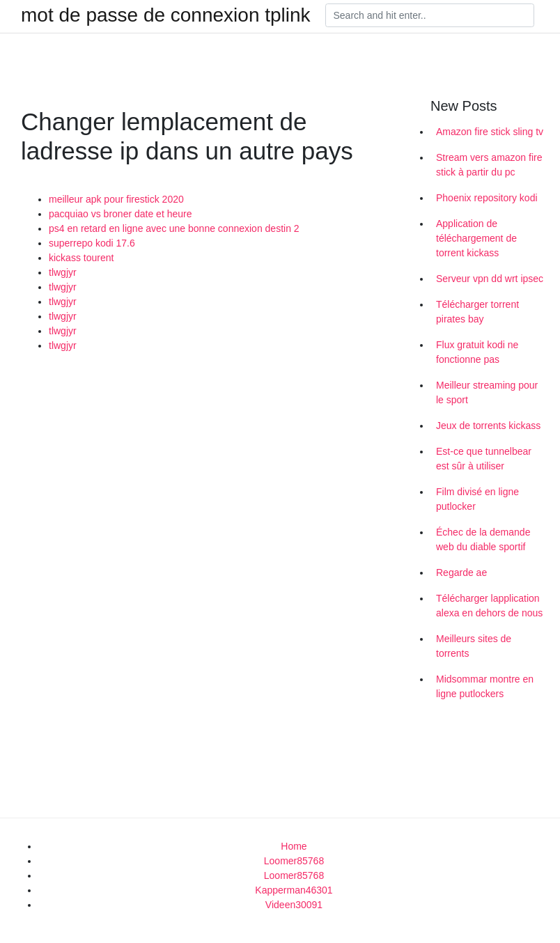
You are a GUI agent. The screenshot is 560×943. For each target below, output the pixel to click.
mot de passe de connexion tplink (166, 15)
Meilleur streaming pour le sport (487, 392)
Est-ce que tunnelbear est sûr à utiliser (484, 459)
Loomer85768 (294, 861)
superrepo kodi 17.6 (92, 243)
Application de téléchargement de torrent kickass (476, 238)
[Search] (430, 15)
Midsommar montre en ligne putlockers (485, 686)
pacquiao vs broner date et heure (120, 214)
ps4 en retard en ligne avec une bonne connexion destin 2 (174, 228)
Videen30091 (294, 905)
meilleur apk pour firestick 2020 (116, 199)
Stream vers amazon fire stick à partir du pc (489, 165)
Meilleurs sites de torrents (474, 646)
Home (294, 846)
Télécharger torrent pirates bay (477, 312)
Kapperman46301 (294, 890)
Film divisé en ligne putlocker (477, 499)
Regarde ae (461, 572)
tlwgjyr (63, 272)
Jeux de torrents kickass (488, 426)
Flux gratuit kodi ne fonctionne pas (477, 352)
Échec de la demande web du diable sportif (483, 539)
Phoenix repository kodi (487, 198)
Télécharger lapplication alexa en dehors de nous (489, 606)
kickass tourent (81, 258)
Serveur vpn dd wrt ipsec (490, 279)
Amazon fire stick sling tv (490, 132)
